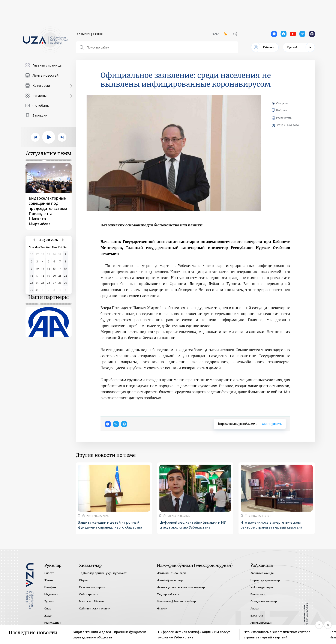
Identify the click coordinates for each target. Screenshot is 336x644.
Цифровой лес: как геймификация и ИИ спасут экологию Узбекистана (193, 525)
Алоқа (255, 608)
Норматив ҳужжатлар (265, 580)
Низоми (162, 608)
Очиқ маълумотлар (264, 601)
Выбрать (288, 110)
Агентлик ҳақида (262, 573)
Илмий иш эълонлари (171, 573)
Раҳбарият (258, 594)
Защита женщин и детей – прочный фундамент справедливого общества (110, 525)
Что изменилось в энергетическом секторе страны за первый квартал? (271, 525)
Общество (283, 103)
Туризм (49, 601)
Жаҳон (49, 615)
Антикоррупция (261, 623)
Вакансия (257, 615)
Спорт (49, 608)
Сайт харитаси (89, 594)
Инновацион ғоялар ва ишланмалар (181, 587)
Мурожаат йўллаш (91, 601)
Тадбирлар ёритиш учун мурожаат (103, 573)
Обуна (83, 580)
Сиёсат (49, 573)
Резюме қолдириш (92, 587)
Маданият (51, 594)
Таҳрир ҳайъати (168, 594)
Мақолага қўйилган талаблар (176, 601)
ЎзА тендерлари (262, 587)
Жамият (50, 580)
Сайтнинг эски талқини (95, 608)
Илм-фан (50, 587)
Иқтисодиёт (53, 623)
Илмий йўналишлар (170, 580)
